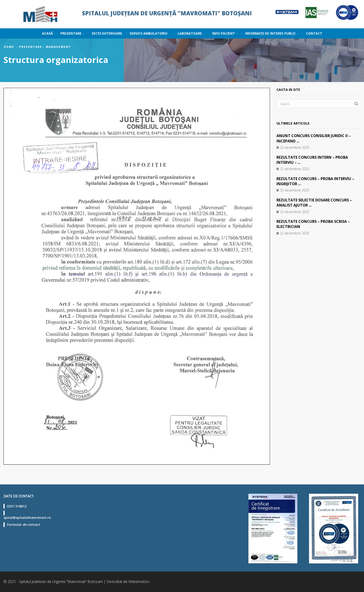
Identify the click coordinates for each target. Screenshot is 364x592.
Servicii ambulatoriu (150, 33)
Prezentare (72, 33)
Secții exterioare (107, 33)
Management (58, 47)
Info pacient (225, 33)
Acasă (47, 33)
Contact (314, 33)
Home (9, 47)
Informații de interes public (272, 33)
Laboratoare (191, 33)
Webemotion (139, 582)
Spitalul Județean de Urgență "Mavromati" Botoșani (167, 13)
